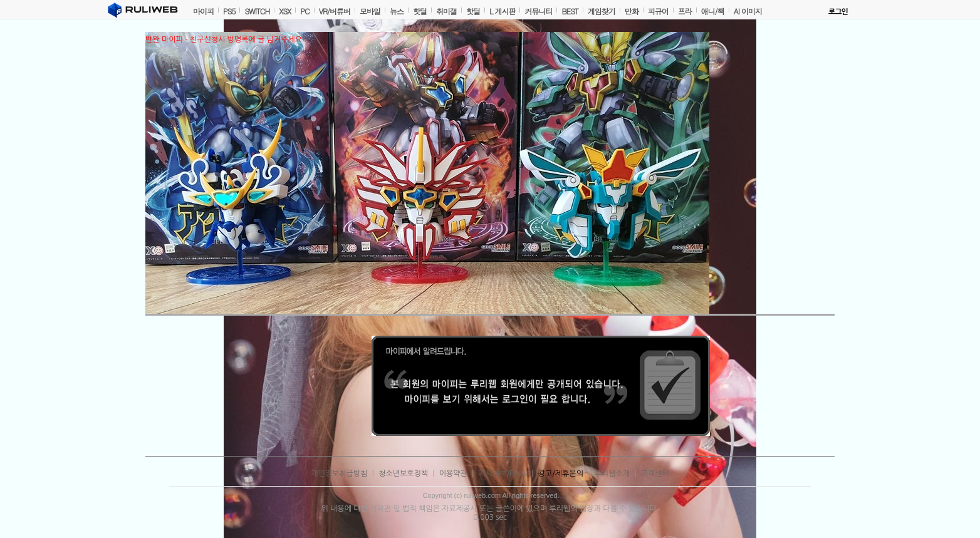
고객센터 (655, 473)
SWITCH (257, 11)
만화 (632, 11)
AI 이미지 (748, 11)
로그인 (838, 12)
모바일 (370, 11)
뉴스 (397, 11)
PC (305, 11)
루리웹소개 (612, 473)
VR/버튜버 (335, 11)
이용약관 (453, 473)
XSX (285, 11)
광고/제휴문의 (561, 473)
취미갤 (446, 11)
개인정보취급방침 (339, 473)
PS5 (229, 11)
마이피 (203, 11)
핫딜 (420, 11)
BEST (570, 11)
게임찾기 (602, 11)
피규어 (658, 11)
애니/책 (713, 11)
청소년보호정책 (403, 473)
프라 (685, 11)
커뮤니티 (538, 11)
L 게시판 (503, 11)
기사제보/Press (503, 473)
